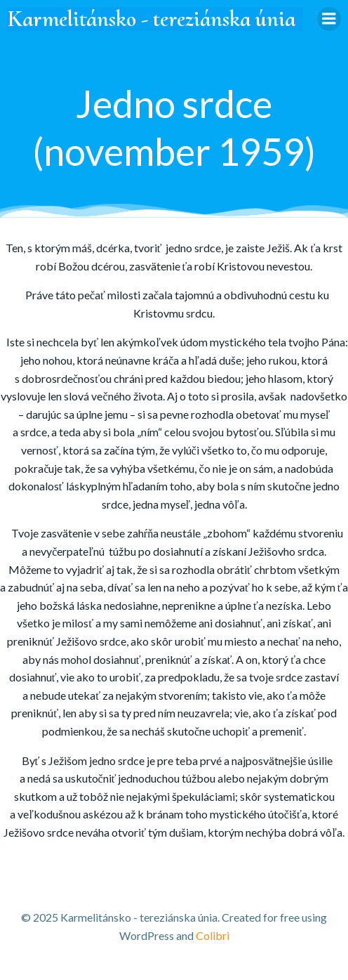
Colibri (213, 935)
